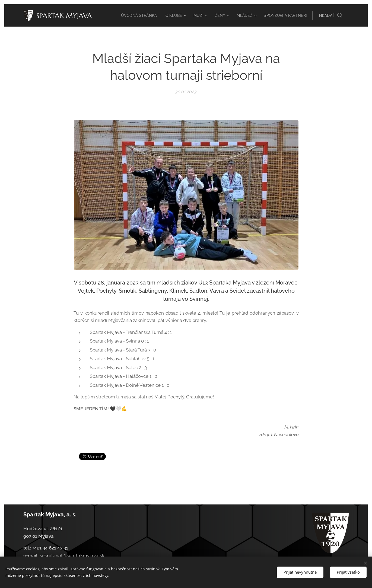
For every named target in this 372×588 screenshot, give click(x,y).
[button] (330, 15)
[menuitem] (163, 15)
